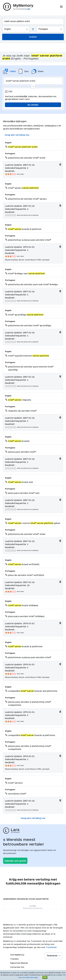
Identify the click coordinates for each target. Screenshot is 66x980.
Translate (14, 959)
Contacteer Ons (17, 967)
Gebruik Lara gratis (15, 861)
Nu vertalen (33, 105)
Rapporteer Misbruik (19, 963)
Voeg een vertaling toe (17, 135)
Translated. (52, 947)
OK (45, 977)
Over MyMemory (17, 955)
